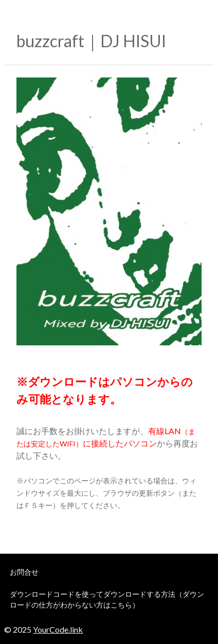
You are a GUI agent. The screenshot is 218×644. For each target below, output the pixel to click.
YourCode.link (58, 629)
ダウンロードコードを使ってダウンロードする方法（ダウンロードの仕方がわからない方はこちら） (107, 599)
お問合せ (24, 572)
